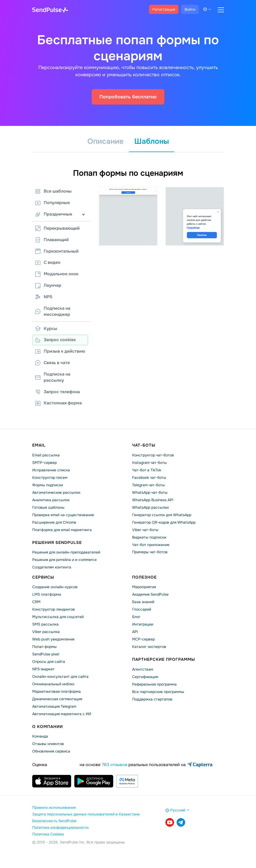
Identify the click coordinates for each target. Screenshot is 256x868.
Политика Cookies (48, 834)
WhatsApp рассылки (150, 507)
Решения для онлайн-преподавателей (66, 552)
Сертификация (145, 677)
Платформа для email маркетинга (62, 530)
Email (39, 445)
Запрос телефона (58, 392)
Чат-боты (144, 445)
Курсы (46, 329)
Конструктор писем (50, 477)
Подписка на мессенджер (53, 311)
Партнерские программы (164, 659)
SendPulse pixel (46, 654)
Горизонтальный (57, 251)
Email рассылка (46, 455)
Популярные (52, 203)
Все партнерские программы (158, 692)
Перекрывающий (57, 228)
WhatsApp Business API (153, 500)
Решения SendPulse (57, 543)
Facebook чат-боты (149, 477)
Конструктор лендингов (54, 609)
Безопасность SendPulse (54, 821)
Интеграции (143, 624)
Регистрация (164, 9)
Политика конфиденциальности (60, 827)
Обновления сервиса (51, 751)
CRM (36, 602)
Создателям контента (52, 567)
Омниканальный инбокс (54, 684)
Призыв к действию (60, 351)
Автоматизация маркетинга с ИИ (62, 714)
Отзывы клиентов (48, 744)
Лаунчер (48, 285)
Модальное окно (57, 274)
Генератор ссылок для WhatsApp (162, 515)
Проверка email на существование (63, 515)
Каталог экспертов (149, 647)
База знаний (143, 602)
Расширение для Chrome (54, 522)
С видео (48, 262)
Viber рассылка (46, 632)
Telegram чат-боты (149, 485)
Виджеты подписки (149, 537)
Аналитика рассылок (51, 500)
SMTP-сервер (44, 463)
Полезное (144, 577)
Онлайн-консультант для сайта (60, 676)
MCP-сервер (143, 639)
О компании (48, 727)
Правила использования (54, 807)
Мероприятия (144, 587)
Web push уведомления (53, 639)
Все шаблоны (53, 191)
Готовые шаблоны (48, 507)
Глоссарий (142, 609)
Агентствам (143, 669)
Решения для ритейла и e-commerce (64, 560)
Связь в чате (52, 363)
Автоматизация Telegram (54, 706)
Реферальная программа (154, 684)
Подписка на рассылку (53, 377)
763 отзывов (115, 765)
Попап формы (44, 647)
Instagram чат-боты (149, 463)
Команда (40, 736)
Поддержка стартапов (152, 699)
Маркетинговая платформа (56, 691)
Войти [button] (190, 9)
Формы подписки (48, 485)
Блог (136, 617)
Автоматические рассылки (56, 492)
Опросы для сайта (49, 662)
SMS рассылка (45, 624)
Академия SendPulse (150, 594)
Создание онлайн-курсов (55, 587)
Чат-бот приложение (151, 545)
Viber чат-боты (145, 530)
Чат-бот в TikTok (147, 470)
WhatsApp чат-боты (150, 492)
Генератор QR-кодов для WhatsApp (164, 522)
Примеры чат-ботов (150, 552)
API (135, 632)
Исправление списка (51, 470)
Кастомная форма (58, 403)
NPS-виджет (43, 669)
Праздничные (54, 214)
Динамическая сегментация (57, 699)
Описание (105, 141)
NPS (44, 297)
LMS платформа (47, 594)
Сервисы (43, 577)
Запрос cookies (55, 340)
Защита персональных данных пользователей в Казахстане (86, 814)
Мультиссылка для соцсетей (58, 617)
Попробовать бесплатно (128, 97)
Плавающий (52, 240)
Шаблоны (152, 141)
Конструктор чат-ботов (153, 455)
